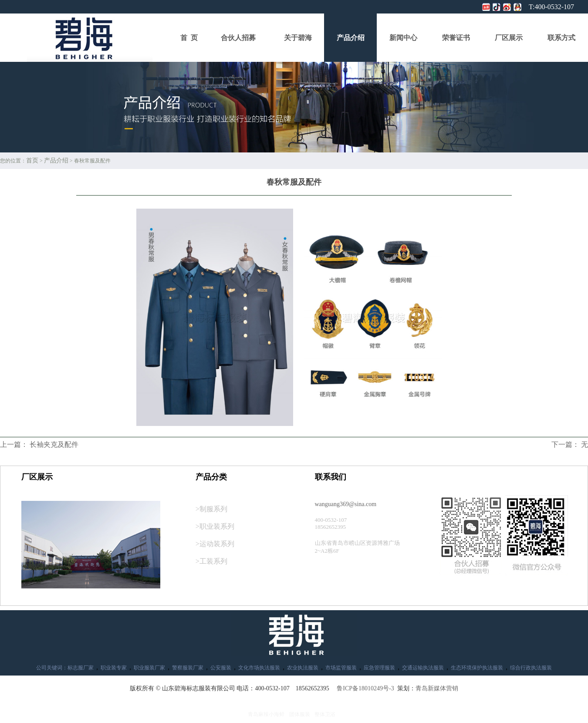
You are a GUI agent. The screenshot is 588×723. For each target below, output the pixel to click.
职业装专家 (114, 668)
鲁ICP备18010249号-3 (365, 688)
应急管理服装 (379, 668)
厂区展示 (509, 38)
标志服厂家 (81, 668)
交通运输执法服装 (423, 668)
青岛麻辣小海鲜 (266, 714)
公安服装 (221, 668)
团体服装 (300, 714)
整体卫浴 (325, 714)
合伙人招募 (238, 38)
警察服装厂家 (188, 668)
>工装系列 (211, 561)
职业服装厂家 (149, 668)
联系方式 (561, 38)
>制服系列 (211, 509)
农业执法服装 (303, 668)
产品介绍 (351, 38)
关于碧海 (298, 38)
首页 (32, 160)
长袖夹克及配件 (54, 444)
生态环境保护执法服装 (477, 668)
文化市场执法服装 (259, 668)
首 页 (189, 38)
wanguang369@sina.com (346, 504)
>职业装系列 (215, 526)
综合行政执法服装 (531, 668)
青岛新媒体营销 (437, 688)
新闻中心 (403, 38)
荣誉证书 (456, 38)
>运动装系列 (215, 544)
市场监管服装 (341, 668)
